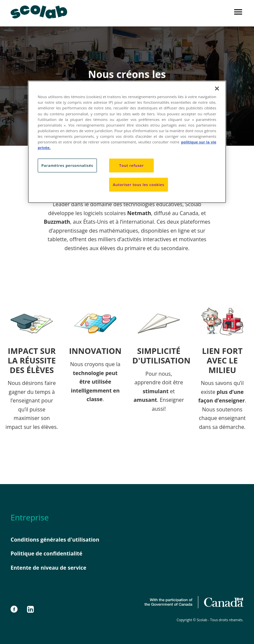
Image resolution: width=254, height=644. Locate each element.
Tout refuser (131, 165)
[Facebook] (17, 609)
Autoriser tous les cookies (139, 185)
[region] (127, 142)
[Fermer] (217, 89)
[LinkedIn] (30, 609)
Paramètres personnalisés (67, 165)
